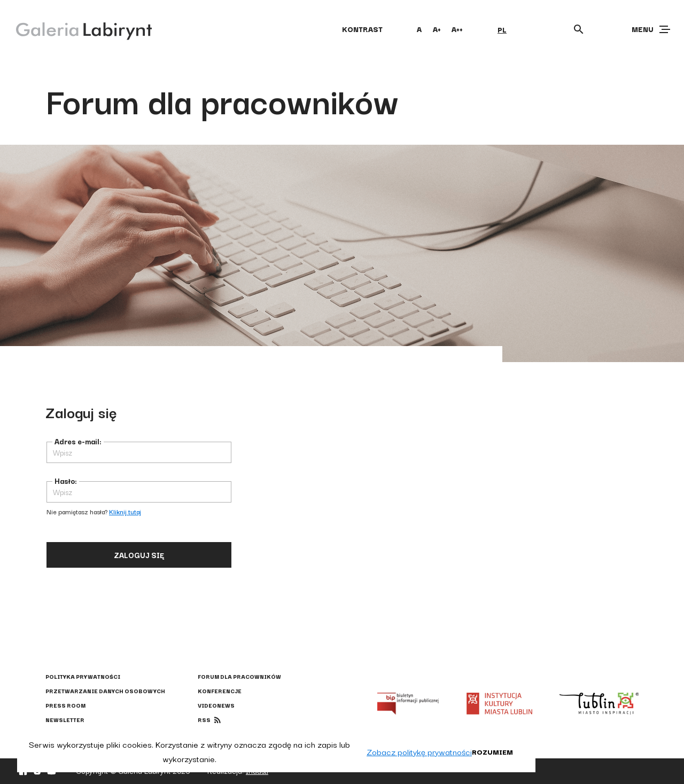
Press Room (65, 705)
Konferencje (220, 691)
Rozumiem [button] (492, 751)
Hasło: (66, 481)
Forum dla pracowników (239, 676)
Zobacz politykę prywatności (419, 751)
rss (204, 720)
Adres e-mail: (78, 441)
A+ (437, 29)
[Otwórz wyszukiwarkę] (579, 29)
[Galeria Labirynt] (76, 29)
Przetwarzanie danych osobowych (105, 691)
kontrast (362, 29)
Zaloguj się (139, 555)
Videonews (216, 705)
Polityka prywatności (83, 676)
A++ (457, 29)
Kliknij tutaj (125, 511)
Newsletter (65, 720)
